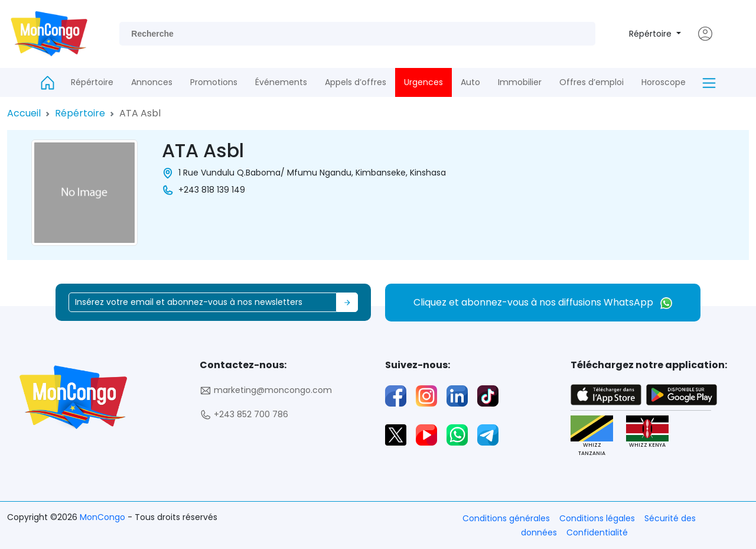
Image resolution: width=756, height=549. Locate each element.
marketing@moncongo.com (266, 390)
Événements (281, 82)
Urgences (423, 82)
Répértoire (651, 34)
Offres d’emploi (592, 82)
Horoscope (664, 82)
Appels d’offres (356, 82)
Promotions (214, 82)
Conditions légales (597, 518)
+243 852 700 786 (244, 415)
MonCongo (104, 517)
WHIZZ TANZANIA (591, 436)
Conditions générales (506, 518)
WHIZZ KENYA (647, 432)
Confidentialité (597, 532)
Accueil (24, 113)
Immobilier (520, 82)
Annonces (152, 82)
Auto (470, 82)
